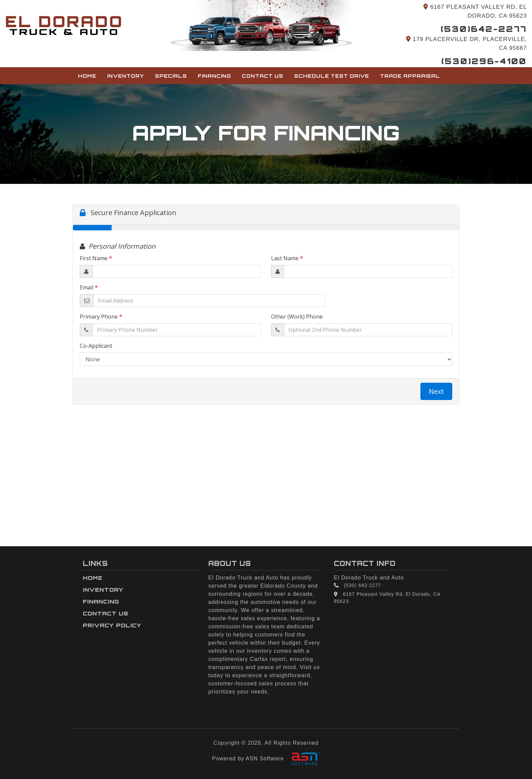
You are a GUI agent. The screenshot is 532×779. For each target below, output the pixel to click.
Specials (171, 76)
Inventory (126, 76)
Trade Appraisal (410, 76)
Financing (214, 76)
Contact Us (263, 76)
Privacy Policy (112, 625)
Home (87, 76)
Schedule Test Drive (332, 76)
